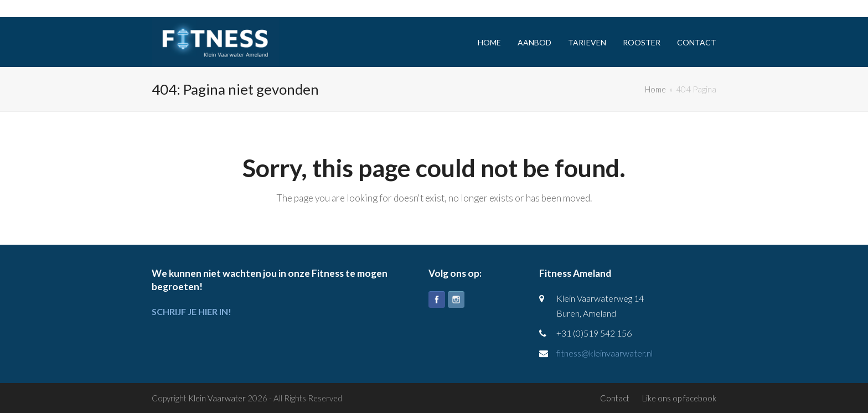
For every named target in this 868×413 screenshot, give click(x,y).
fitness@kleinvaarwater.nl (604, 353)
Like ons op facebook (679, 398)
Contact (615, 398)
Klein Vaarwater (217, 398)
